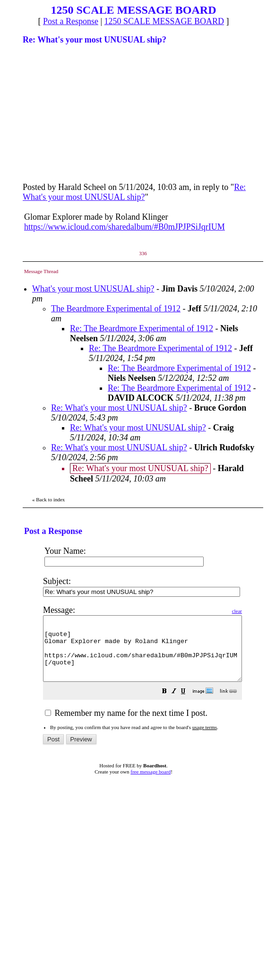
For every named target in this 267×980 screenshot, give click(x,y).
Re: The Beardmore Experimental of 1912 (142, 328)
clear (261, 611)
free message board (151, 784)
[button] (188, 705)
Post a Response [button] (71, 21)
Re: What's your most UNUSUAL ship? (134, 192)
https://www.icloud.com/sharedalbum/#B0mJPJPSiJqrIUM (125, 227)
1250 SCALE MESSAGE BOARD (164, 21)
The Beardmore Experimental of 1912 (116, 309)
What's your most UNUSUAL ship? (93, 289)
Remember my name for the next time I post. (126, 726)
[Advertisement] (94, 112)
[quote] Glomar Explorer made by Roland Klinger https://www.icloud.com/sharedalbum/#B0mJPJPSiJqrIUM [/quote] (154, 655)
